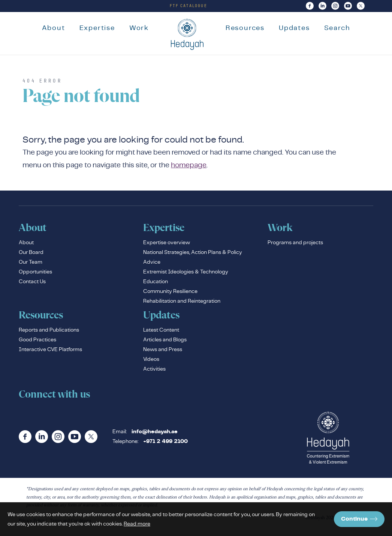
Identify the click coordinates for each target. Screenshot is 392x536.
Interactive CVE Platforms (50, 351)
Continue (359, 519)
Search (340, 28)
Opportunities (35, 273)
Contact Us (32, 283)
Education (156, 283)
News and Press (163, 351)
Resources (247, 28)
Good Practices (37, 341)
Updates (297, 28)
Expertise (95, 28)
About (51, 28)
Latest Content (161, 331)
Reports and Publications (49, 331)
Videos (151, 360)
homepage (189, 166)
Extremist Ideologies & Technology (186, 273)
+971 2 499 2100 (165, 443)
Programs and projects (295, 244)
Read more (137, 524)
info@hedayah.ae (155, 433)
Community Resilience (170, 293)
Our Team (31, 263)
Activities (154, 370)
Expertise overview (167, 244)
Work (136, 28)
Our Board (31, 254)
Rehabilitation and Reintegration (182, 302)
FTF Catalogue (189, 6)
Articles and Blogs (165, 341)
